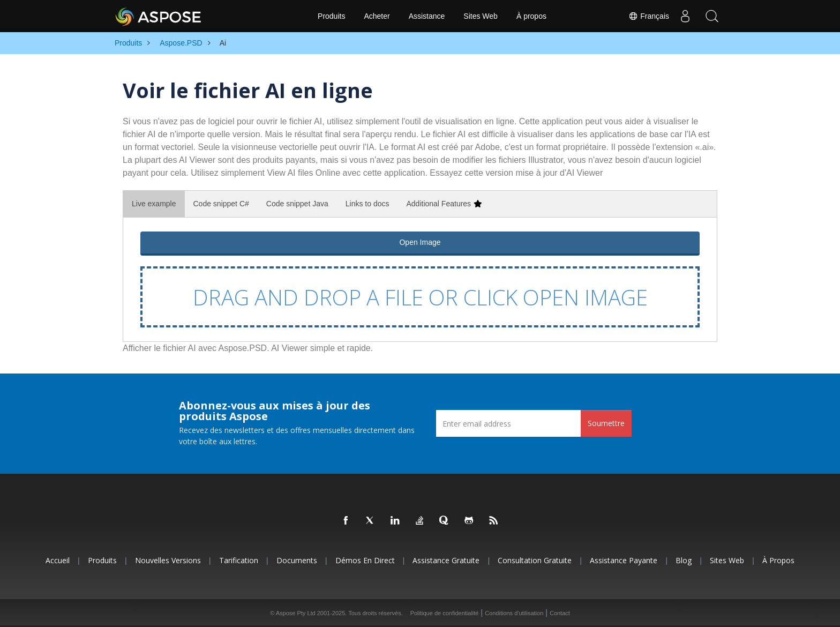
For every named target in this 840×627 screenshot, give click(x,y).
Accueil (58, 560)
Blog (684, 560)
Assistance (427, 16)
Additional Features (444, 204)
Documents (297, 560)
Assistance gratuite (446, 560)
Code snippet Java (297, 204)
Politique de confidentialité (445, 613)
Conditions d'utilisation (514, 613)
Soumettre (606, 423)
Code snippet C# (221, 204)
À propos (531, 16)
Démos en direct (365, 560)
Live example (154, 204)
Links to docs (367, 204)
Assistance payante (624, 560)
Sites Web (481, 16)
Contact (560, 613)
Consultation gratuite (535, 560)
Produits (331, 16)
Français (649, 16)
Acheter (377, 16)
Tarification (239, 560)
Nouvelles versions (168, 560)
